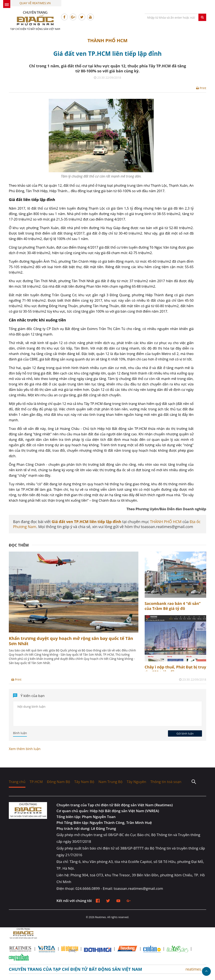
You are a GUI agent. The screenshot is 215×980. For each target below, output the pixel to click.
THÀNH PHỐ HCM (108, 40)
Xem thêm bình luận (25, 749)
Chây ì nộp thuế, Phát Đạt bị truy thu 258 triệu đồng (175, 669)
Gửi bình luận (185, 733)
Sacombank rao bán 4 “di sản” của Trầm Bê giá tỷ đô (173, 606)
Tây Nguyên (136, 782)
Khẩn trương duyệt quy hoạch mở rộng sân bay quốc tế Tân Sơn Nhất (71, 641)
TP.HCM (36, 782)
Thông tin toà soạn (166, 782)
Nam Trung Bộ (110, 782)
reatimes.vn (196, 969)
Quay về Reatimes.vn (35, 3)
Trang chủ (17, 782)
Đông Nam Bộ (58, 782)
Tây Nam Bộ (84, 782)
